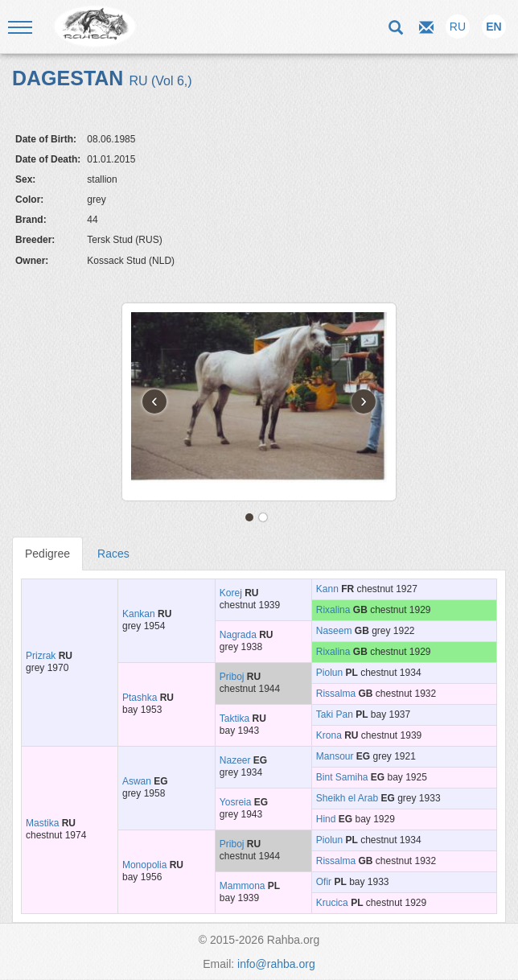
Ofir (324, 882)
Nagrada (238, 635)
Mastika (42, 823)
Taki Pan (335, 714)
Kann (327, 589)
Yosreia (236, 802)
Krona (329, 735)
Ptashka (140, 698)
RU (458, 27)
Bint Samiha (342, 777)
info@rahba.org (276, 964)
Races (113, 554)
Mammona (243, 886)
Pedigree (47, 554)
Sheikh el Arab (347, 798)
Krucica (332, 903)
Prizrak (41, 656)
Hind (326, 819)
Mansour (335, 756)
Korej (231, 593)
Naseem (334, 631)
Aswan (137, 781)
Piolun (329, 673)
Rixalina (333, 610)
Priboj (232, 677)
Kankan (139, 614)
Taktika (234, 719)
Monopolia (144, 865)
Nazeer (235, 760)
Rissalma (336, 694)
